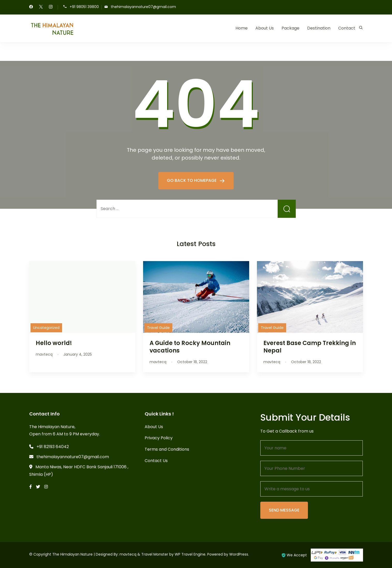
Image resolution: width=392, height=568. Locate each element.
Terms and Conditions (167, 449)
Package (290, 28)
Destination (319, 28)
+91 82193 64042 (53, 447)
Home (242, 28)
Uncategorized (46, 328)
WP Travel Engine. (190, 554)
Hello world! (54, 343)
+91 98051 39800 (84, 7)
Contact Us (156, 461)
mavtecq (128, 554)
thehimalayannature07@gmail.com (143, 7)
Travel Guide (158, 328)
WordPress (239, 554)
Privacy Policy (159, 438)
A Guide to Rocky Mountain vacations (190, 347)
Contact (347, 28)
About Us (265, 28)
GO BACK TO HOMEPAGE (192, 180)
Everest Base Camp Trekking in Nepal (310, 347)
